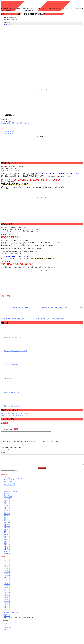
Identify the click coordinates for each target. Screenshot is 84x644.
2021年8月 (7, 562)
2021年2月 (7, 571)
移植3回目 (7, 548)
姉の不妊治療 (8, 514)
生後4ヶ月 (7, 536)
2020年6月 (7, 584)
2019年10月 (7, 598)
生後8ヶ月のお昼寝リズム (11, 392)
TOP (11, 614)
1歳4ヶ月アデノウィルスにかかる (14, 480)
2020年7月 (7, 582)
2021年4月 (7, 567)
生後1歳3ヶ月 (8, 531)
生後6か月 (7, 538)
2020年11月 (7, 576)
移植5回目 (7, 552)
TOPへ (6, 631)
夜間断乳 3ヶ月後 (9, 487)
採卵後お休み (8, 518)
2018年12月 (7, 605)
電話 (5, 627)
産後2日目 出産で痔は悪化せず (13, 337)
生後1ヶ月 (7, 528)
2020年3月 (7, 589)
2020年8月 (7, 581)
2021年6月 (7, 565)
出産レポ (7, 497)
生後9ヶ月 (7, 543)
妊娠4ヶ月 (7, 504)
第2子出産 (7, 24)
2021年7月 (7, 564)
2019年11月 (7, 596)
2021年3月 (7, 569)
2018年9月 (7, 610)
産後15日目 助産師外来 (11, 365)
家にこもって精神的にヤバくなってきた (16, 351)
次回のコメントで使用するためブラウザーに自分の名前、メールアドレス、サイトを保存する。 (31, 441)
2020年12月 (7, 574)
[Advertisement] (42, 102)
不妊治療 (7, 495)
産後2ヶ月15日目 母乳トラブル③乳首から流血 (15, 415)
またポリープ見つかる (10, 482)
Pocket (14, 115)
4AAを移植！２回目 (10, 485)
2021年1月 (7, 572)
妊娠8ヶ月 (7, 511)
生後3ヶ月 (7, 535)
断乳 (5, 519)
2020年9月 (7, 579)
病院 (5, 545)
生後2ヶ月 (7, 23)
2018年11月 (7, 606)
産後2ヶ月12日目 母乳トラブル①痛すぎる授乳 (15, 123)
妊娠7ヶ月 (7, 509)
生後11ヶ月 (7, 526)
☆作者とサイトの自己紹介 (12, 494)
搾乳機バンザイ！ (10, 132)
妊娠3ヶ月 (7, 502)
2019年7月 (7, 603)
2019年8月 (7, 601)
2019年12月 (7, 594)
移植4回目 (7, 550)
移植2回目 (7, 547)
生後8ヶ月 (7, 542)
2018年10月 (7, 608)
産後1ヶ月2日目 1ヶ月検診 (12, 406)
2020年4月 (7, 588)
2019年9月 (7, 600)
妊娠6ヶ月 (7, 507)
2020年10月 (7, 577)
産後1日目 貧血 (9, 379)
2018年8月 (7, 611)
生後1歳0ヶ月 (8, 530)
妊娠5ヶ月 (7, 506)
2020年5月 (7, 586)
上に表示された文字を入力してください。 (13, 448)
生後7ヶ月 (7, 540)
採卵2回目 (7, 516)
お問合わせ (7, 629)
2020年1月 (7, 593)
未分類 (6, 521)
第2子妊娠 (7, 555)
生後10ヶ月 (7, 524)
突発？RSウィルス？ (10, 483)
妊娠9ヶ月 (7, 512)
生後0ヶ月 (7, 523)
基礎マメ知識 (8, 499)
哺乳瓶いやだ (8, 134)
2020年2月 (7, 591)
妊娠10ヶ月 (7, 501)
